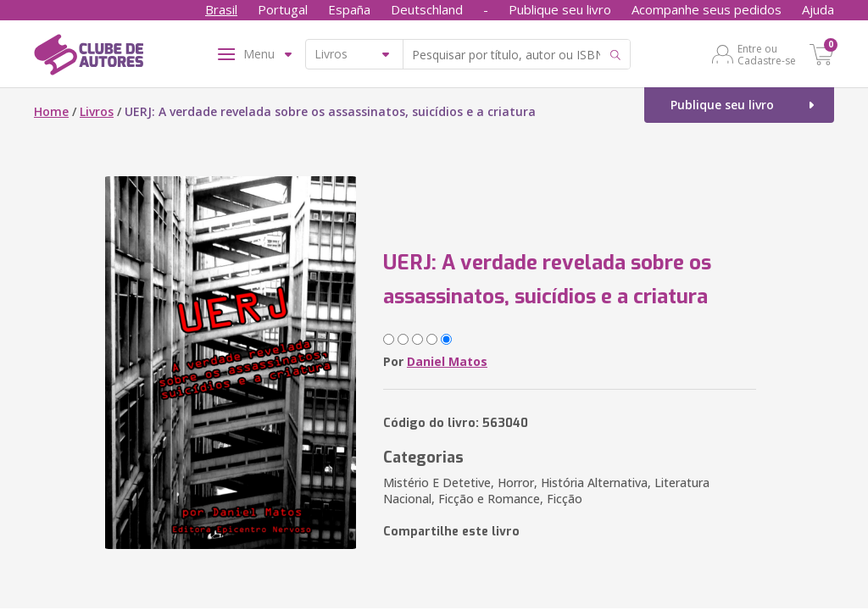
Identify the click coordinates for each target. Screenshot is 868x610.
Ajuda (818, 9)
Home (51, 111)
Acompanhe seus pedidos (707, 9)
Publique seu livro (560, 9)
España (349, 9)
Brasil (221, 9)
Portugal (283, 9)
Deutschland (427, 9)
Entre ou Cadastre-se (767, 54)
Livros (97, 111)
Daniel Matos (447, 361)
